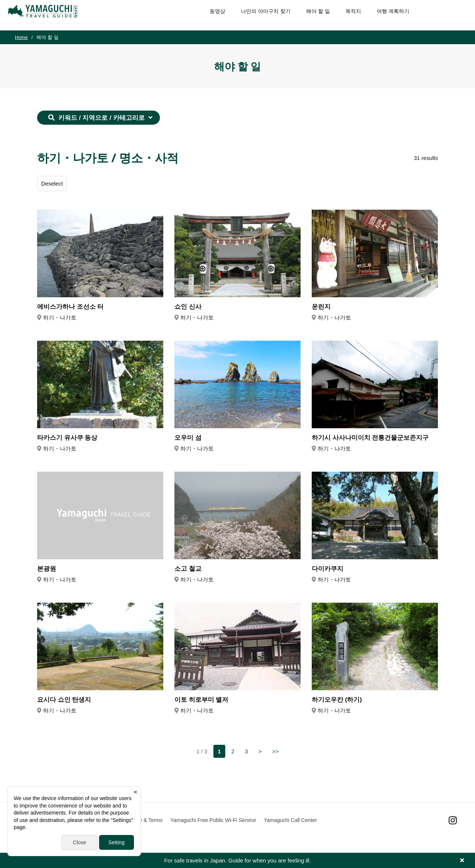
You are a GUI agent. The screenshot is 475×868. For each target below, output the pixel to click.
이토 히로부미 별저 (201, 700)
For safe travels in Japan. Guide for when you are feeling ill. (237, 860)
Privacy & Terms (144, 820)
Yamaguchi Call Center (290, 820)
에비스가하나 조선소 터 (70, 307)
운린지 (321, 307)
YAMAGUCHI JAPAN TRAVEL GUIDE (51, 15)
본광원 (47, 569)
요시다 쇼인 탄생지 (64, 700)
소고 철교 (188, 569)
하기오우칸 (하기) (337, 700)
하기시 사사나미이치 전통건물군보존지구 (370, 438)
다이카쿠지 (327, 569)
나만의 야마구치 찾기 (259, 15)
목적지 (346, 15)
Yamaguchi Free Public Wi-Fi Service (213, 820)
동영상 (210, 15)
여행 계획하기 (386, 15)
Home (21, 37)
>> (275, 751)
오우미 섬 (188, 438)
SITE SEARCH (452, 15)
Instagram (453, 820)
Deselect (52, 184)
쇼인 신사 (188, 307)
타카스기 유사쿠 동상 (67, 438)
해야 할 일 (311, 15)
